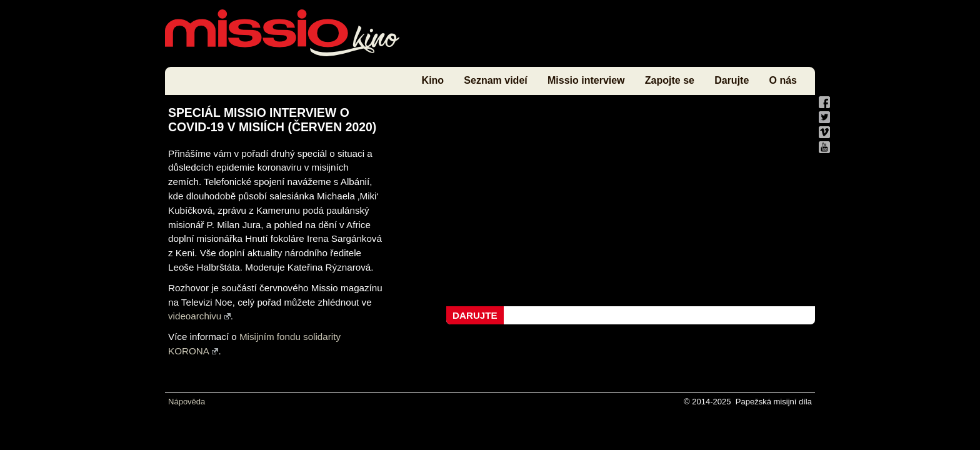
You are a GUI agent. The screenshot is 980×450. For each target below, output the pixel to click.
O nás (783, 80)
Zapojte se (670, 80)
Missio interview (586, 80)
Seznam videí (495, 80)
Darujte (732, 80)
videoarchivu (199, 316)
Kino (433, 80)
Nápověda (187, 402)
